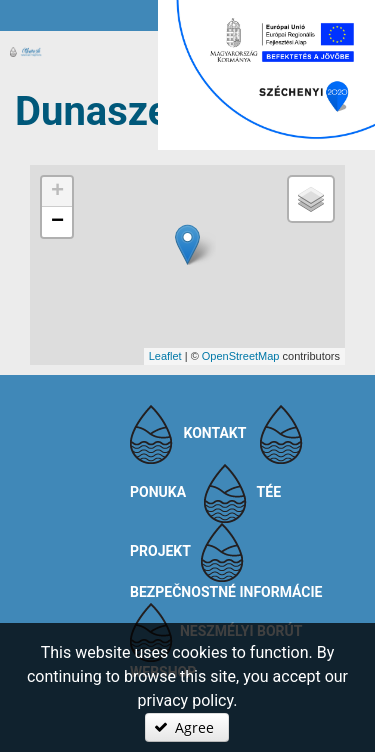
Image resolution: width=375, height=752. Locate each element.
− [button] (57, 222)
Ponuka (158, 492)
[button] (187, 727)
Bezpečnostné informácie (226, 592)
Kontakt (214, 433)
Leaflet (165, 356)
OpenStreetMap (241, 356)
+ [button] (57, 192)
